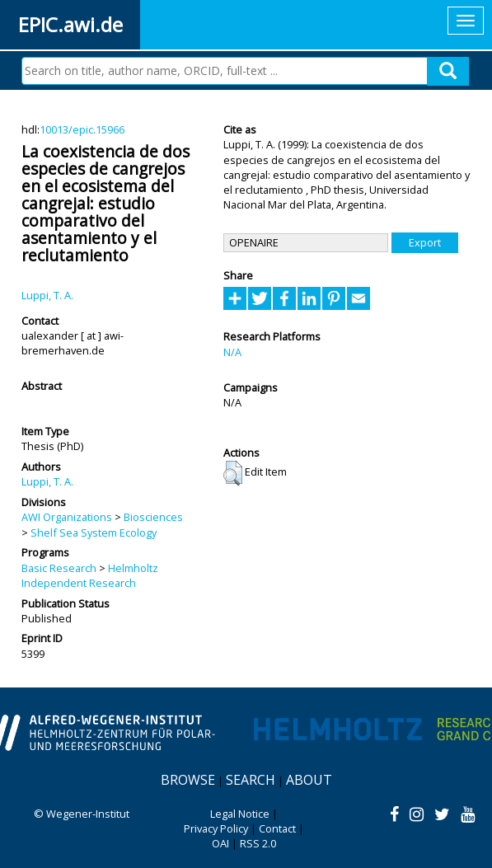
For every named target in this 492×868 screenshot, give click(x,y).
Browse (188, 780)
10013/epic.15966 (82, 129)
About (309, 780)
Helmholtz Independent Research (90, 575)
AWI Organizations (67, 517)
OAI (220, 843)
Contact (277, 828)
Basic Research (59, 568)
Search (251, 780)
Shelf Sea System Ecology (94, 533)
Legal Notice (240, 814)
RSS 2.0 (258, 843)
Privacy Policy (216, 828)
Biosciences (153, 517)
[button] (233, 473)
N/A (232, 352)
